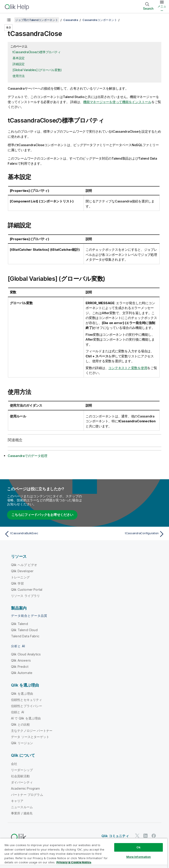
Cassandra (71, 20)
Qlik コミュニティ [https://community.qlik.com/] (115, 836)
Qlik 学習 (17, 583)
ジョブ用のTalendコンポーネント (37, 20)
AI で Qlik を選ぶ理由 (26, 718)
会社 (14, 764)
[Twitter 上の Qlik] (137, 836)
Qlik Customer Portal (27, 590)
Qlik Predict (20, 667)
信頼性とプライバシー (27, 706)
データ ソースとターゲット (30, 737)
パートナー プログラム (27, 795)
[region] (84, 853)
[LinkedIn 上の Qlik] (145, 836)
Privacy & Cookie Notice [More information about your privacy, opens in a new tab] (74, 862)
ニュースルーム (22, 807)
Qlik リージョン (22, 743)
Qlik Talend (19, 624)
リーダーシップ (22, 770)
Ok (138, 847)
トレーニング (20, 577)
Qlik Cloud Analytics (26, 654)
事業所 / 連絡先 (22, 813)
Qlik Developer (22, 571)
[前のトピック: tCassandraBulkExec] (43, 534)
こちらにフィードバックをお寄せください (42, 515)
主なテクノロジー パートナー (32, 731)
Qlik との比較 (20, 724)
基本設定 (19, 58)
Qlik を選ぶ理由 (22, 693)
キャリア (17, 801)
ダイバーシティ (22, 782)
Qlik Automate (22, 673)
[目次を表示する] (9, 20)
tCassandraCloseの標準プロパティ (37, 52)
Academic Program (26, 788)
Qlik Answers (21, 660)
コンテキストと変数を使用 (128, 368)
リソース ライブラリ (26, 596)
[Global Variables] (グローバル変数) (37, 70)
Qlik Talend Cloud (24, 630)
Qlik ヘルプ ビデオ (24, 565)
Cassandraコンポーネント (100, 20)
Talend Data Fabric (25, 636)
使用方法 (19, 76)
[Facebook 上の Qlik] (154, 836)
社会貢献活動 (20, 776)
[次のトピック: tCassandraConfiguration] (126, 534)
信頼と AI (17, 712)
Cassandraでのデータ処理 (28, 456)
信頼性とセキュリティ (27, 700)
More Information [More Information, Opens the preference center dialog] (139, 857)
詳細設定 (19, 64)
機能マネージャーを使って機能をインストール (117, 102)
